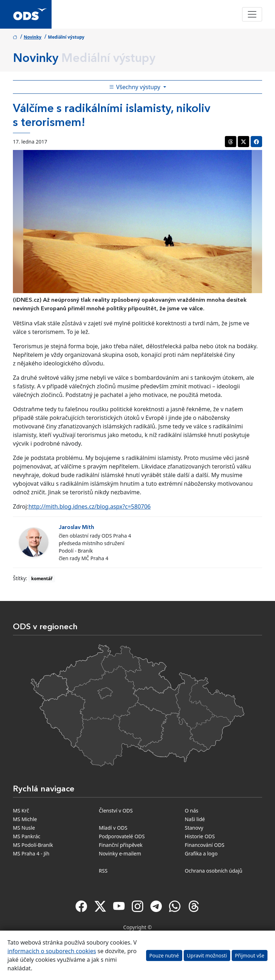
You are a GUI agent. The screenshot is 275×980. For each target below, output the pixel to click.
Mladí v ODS (113, 828)
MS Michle (25, 819)
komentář (42, 579)
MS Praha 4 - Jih (31, 853)
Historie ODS (200, 836)
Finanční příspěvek (121, 845)
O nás (192, 811)
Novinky (33, 37)
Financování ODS (205, 845)
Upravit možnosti (207, 955)
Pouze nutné (164, 955)
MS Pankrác (27, 836)
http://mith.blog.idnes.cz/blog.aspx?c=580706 (89, 506)
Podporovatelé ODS (122, 836)
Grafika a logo (201, 853)
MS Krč (21, 811)
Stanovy (194, 828)
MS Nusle (24, 828)
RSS (103, 871)
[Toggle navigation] (252, 14)
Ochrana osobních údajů (214, 871)
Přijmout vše (250, 955)
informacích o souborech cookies (52, 951)
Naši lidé (195, 819)
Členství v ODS (116, 811)
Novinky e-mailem (120, 853)
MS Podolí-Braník (33, 845)
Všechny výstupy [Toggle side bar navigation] (135, 87)
